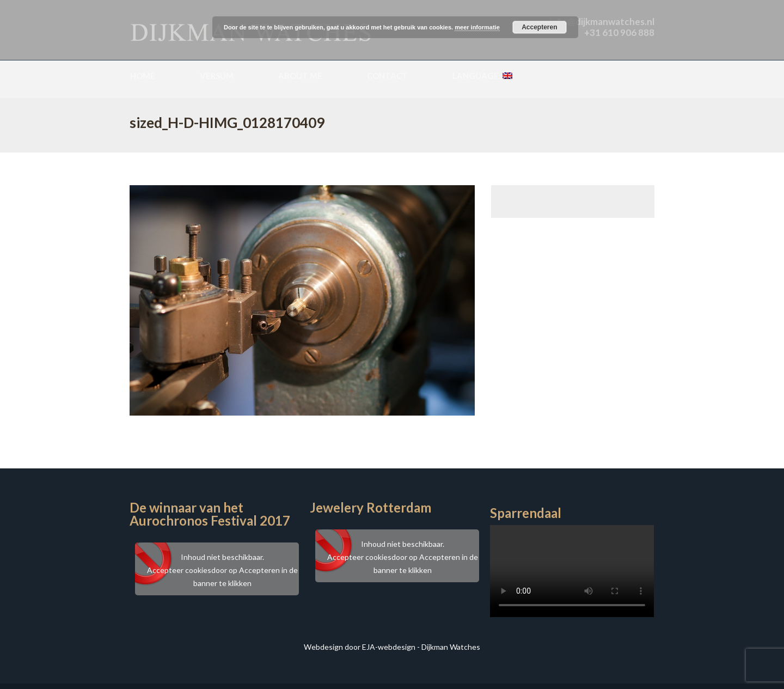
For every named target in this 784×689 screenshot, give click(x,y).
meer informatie (477, 27)
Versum (217, 76)
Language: (482, 76)
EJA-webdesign (389, 647)
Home (143, 76)
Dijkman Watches (451, 647)
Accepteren (539, 27)
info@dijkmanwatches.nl (602, 22)
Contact (387, 76)
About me (300, 76)
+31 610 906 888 (619, 32)
